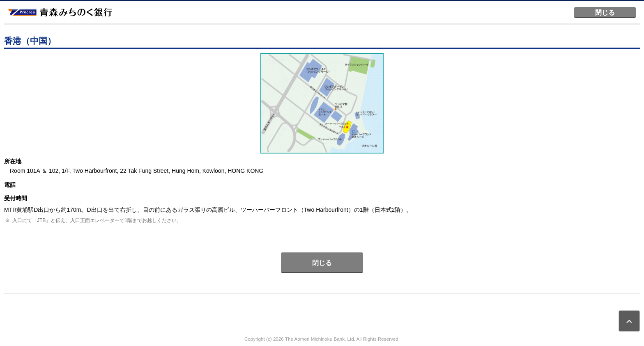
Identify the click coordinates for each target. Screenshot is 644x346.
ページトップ (629, 321)
